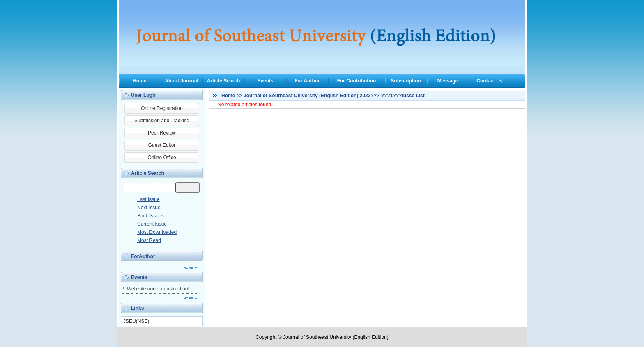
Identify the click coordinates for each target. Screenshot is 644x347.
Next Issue (149, 208)
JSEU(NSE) (136, 321)
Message (448, 81)
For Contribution (357, 81)
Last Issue (148, 199)
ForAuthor (143, 256)
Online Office (162, 158)
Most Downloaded (157, 232)
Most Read (149, 240)
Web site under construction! (158, 289)
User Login (144, 95)
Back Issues (151, 216)
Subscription (406, 81)
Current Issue (152, 224)
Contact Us (489, 81)
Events (265, 81)
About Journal (181, 81)
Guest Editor (162, 145)
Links (137, 308)
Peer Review (162, 133)
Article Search (224, 81)
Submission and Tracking (162, 121)
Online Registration (162, 108)
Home (139, 81)
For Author (307, 81)
